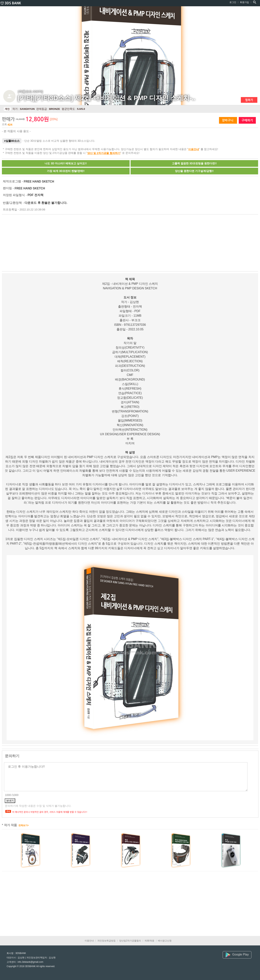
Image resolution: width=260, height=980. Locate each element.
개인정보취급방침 (106, 941)
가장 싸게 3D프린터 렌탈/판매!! (66, 171)
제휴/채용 (149, 941)
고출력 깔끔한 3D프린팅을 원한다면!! (194, 163)
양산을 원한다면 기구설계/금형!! (194, 171)
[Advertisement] (65, 243)
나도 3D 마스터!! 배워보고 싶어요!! (66, 163)
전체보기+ (24, 825)
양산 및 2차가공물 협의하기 (104, 153)
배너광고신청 (165, 941)
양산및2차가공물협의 (130, 941)
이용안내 (194, 149)
